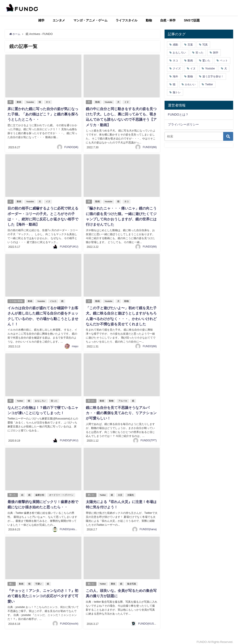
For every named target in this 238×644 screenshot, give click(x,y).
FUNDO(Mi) (71, 147)
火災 (120, 493)
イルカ (53, 300)
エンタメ (59, 20)
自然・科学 (168, 20)
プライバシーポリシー (183, 124)
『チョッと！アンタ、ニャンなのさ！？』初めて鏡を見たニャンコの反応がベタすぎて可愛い (43, 593)
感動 (175, 45)
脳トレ (177, 92)
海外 (175, 76)
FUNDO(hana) (148, 526)
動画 (19, 102)
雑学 (41, 20)
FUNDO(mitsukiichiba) (73, 526)
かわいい (190, 84)
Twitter (20, 399)
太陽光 (131, 493)
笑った (55, 399)
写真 (205, 45)
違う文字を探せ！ (213, 76)
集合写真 (132, 581)
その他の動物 (16, 300)
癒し (12, 581)
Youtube (30, 102)
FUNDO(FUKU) (69, 246)
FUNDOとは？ (178, 114)
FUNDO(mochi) (69, 620)
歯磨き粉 (40, 493)
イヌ (127, 102)
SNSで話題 (192, 20)
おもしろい (41, 399)
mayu (75, 345)
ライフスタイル (127, 20)
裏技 (113, 581)
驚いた (13, 493)
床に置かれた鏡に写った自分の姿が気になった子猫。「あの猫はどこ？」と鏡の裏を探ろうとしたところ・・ (43, 114)
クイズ (177, 69)
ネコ (48, 102)
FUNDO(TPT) (149, 438)
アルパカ (123, 399)
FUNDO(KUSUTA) (149, 620)
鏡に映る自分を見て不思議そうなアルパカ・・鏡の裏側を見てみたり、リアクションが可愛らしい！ (121, 411)
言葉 (190, 45)
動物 (149, 20)
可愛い (39, 581)
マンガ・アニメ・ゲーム (90, 20)
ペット (224, 61)
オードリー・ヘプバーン (62, 493)
